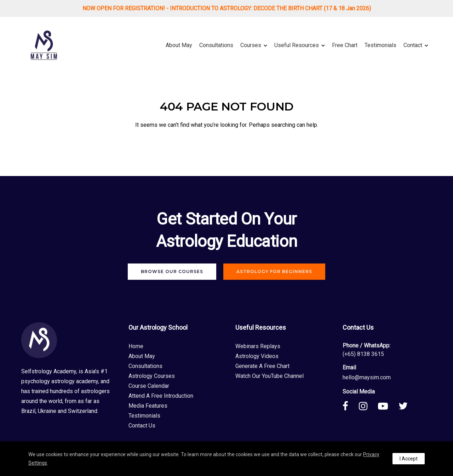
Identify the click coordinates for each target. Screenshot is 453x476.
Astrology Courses (152, 376)
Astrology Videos (257, 356)
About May (179, 45)
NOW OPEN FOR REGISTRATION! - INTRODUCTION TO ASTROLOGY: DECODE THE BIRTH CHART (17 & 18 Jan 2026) (227, 8)
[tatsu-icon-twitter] (403, 406)
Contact (413, 45)
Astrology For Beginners (274, 271)
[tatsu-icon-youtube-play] (386, 406)
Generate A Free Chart (262, 366)
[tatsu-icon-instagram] (366, 406)
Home (136, 346)
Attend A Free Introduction (161, 396)
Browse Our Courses (172, 271)
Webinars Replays (258, 346)
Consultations (216, 45)
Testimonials (380, 45)
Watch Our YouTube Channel (269, 376)
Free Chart (345, 45)
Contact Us (142, 426)
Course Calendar (149, 386)
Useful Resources (297, 45)
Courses (251, 45)
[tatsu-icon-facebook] (348, 406)
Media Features (148, 406)
